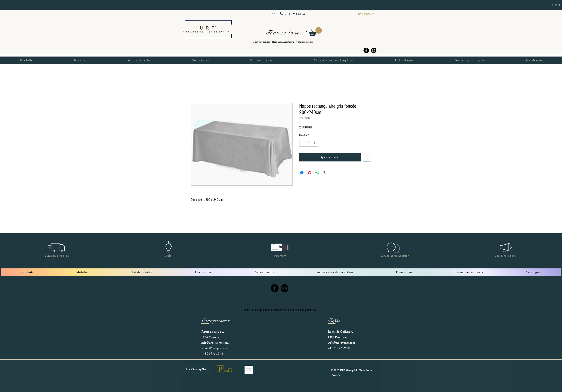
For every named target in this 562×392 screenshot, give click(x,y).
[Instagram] (374, 50)
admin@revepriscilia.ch (216, 349)
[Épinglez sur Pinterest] (310, 173)
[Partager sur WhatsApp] (317, 173)
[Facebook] (366, 50)
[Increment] (315, 143)
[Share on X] (325, 173)
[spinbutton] (309, 143)
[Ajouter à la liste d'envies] (367, 157)
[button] (315, 32)
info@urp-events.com (215, 343)
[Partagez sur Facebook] (302, 173)
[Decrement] (302, 143)
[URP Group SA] (196, 370)
